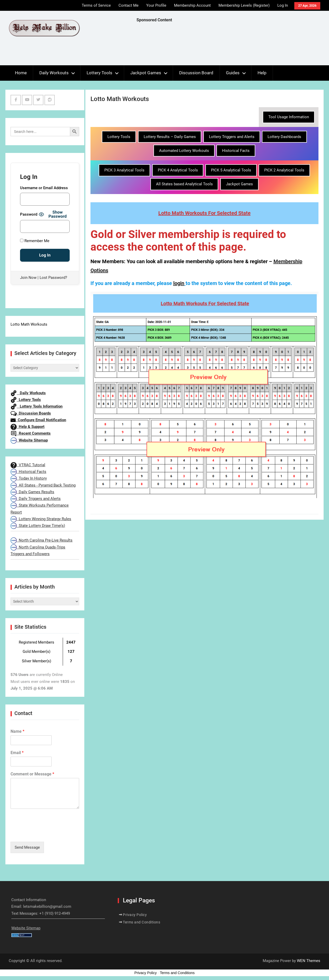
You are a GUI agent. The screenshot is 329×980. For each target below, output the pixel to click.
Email (17, 753)
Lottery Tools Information (36, 406)
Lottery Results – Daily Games (170, 137)
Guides (233, 73)
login (179, 283)
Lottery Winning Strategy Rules (41, 519)
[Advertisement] (230, 45)
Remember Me (35, 241)
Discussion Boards (31, 413)
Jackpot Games (146, 73)
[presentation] (50, 833)
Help (262, 73)
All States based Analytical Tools (184, 184)
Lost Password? (53, 278)
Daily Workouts (54, 73)
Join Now (28, 278)
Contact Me (129, 5)
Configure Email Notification (38, 420)
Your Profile (156, 5)
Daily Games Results (32, 492)
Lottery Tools (99, 73)
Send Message (27, 847)
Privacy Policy (135, 915)
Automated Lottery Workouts (184, 151)
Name (17, 731)
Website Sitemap (29, 440)
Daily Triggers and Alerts (36, 499)
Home (21, 73)
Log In (283, 5)
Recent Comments (31, 433)
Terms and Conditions (141, 922)
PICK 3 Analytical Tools (124, 170)
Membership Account (192, 5)
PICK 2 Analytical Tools (284, 170)
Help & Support (28, 427)
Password (29, 214)
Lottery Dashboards (284, 137)
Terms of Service (96, 5)
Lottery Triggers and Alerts (232, 137)
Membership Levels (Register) (244, 5)
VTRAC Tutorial (28, 465)
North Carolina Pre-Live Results (42, 540)
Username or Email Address (44, 188)
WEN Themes (309, 961)
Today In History (29, 478)
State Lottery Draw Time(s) (38, 526)
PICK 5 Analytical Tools (231, 170)
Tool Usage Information (289, 117)
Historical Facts (236, 151)
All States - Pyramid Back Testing (43, 485)
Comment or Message (32, 774)
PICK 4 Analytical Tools (178, 170)
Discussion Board (196, 73)
